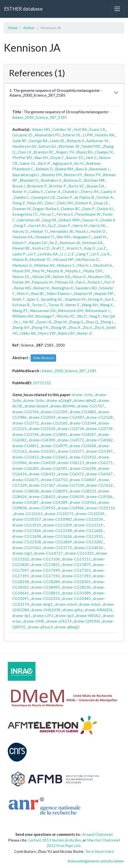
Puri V (110, 282)
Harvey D (20, 231)
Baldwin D (44, 169)
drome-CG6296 (83, 468)
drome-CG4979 (54, 446)
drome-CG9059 (71, 497)
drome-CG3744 (26, 434)
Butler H (19, 192)
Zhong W (58, 327)
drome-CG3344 (83, 423)
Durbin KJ (105, 209)
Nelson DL (21, 277)
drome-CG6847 (83, 480)
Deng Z (19, 203)
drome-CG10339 (90, 514)
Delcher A (105, 197)
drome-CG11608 (27, 536)
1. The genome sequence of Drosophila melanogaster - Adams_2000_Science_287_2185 (56, 93)
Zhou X (74, 327)
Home (13, 28)
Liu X (105, 254)
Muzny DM (93, 271)
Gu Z (52, 225)
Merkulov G (22, 265)
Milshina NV (44, 265)
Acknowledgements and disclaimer (96, 861)
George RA (38, 141)
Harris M (80, 225)
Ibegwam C (82, 237)
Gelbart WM (69, 220)
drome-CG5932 (83, 457)
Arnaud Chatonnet (98, 834)
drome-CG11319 (89, 525)
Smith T (19, 299)
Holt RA (80, 129)
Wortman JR (69, 146)
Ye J (17, 322)
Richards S (75, 141)
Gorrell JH (37, 225)
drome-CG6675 (26, 480)
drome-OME (34, 621)
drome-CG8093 (54, 491)
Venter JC (85, 333)
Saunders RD (86, 288)
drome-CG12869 (58, 542)
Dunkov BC (71, 209)
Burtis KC (76, 186)
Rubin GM (66, 333)
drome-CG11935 (89, 536)
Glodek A (108, 220)
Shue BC (38, 293)
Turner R (56, 305)
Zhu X (99, 327)
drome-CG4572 (71, 440)
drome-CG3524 (42, 429)
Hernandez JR (61, 231)
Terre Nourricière (100, 851)
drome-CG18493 (46, 587)
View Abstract (43, 358)
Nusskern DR (99, 277)
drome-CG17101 (76, 570)
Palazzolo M (42, 282)
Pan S (81, 282)
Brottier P (58, 186)
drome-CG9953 (42, 508)
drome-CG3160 (54, 423)
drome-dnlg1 (42, 604)
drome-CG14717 (49, 553)
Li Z (71, 254)
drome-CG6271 (99, 463)
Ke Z (53, 243)
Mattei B (20, 259)
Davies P (65, 197)
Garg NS (49, 220)
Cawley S (108, 192)
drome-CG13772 (58, 548)
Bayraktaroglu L (26, 175)
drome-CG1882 (83, 412)
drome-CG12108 (27, 542)
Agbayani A (62, 163)
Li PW (88, 135)
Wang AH (90, 305)
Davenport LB (43, 197)
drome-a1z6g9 (59, 400)
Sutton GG (47, 146)
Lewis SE (57, 141)
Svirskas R (21, 305)
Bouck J (19, 186)
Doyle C (57, 158)
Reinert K (41, 288)
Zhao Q (92, 322)
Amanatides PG (48, 135)
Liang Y (82, 254)
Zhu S (87, 327)
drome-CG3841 (54, 434)
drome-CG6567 (99, 474)
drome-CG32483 (76, 598)
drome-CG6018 (42, 463)
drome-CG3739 (99, 429)
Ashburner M (97, 141)
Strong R (95, 299)
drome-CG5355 (42, 451)
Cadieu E (36, 192)
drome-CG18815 (46, 593)
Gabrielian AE (29, 220)
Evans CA (97, 129)
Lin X (95, 254)
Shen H (23, 293)
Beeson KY (73, 175)
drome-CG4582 (99, 440)
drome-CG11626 (58, 536)
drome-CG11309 (58, 525)
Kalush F (19, 243)
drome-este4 (66, 604)
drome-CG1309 (54, 412)
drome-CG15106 (46, 559)
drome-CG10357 (27, 519)
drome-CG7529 (71, 485)
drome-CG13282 (89, 542)
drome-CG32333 (46, 598)
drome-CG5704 (26, 412)
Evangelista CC (25, 214)
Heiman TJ (39, 231)
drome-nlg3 (22, 553)
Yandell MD (91, 146)
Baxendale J (99, 169)
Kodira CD (41, 248)
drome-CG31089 (76, 593)
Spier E (33, 299)
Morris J (84, 265)
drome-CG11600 (89, 531)
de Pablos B (84, 197)
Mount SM (21, 271)
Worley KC (66, 316)
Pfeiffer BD (22, 158)
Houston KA (23, 237)
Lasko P (19, 254)
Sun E (109, 299)
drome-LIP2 (43, 616)
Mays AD (35, 203)
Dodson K (83, 203)
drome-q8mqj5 (67, 627)
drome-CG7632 (99, 485)
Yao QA (109, 316)
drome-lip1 (22, 616)
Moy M (38, 271)
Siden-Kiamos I (59, 293)
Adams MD (41, 129)
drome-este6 (90, 604)
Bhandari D (29, 180)
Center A (53, 192)
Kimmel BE (21, 248)
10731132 (42, 383)
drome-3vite (34, 400)
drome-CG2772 (26, 423)
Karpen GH (38, 243)
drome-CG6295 (54, 468)
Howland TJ (45, 237)
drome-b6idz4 (36, 406)
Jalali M (100, 237)
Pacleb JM (21, 282)
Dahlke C (21, 197)
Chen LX (25, 152)
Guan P (64, 225)
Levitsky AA (48, 254)
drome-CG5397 (99, 451)
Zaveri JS (44, 322)
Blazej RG (85, 152)
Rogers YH (65, 152)
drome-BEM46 (63, 406)
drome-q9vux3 (40, 627)
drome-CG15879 (76, 564)
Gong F (20, 225)
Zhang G (76, 322)
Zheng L (107, 322)
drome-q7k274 (59, 621)
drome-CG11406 (27, 531)
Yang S (95, 316)
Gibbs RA (28, 333)
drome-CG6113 (71, 463)
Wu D (82, 316)
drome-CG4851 (26, 446)
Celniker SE (62, 129)
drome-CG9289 (54, 502)
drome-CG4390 (42, 440)
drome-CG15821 (46, 564)
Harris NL (98, 225)
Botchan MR (94, 180)
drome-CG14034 (89, 548)
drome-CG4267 (83, 434)
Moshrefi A (103, 265)
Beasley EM (52, 175)
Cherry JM (90, 192)
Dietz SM (65, 203)
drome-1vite (82, 395)
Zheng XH (21, 327)
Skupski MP (104, 293)
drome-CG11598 (58, 531)
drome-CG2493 (71, 417)
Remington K (62, 288)
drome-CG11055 (27, 525)
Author (29, 28)
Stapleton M (75, 299)
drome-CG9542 (83, 502)
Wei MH (63, 237)
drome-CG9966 (71, 508)
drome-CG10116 (101, 508)
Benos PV (92, 175)
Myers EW (47, 333)
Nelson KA (61, 277)
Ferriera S (65, 214)
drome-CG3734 (71, 429)
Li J (63, 254)
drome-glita (73, 610)
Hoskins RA (105, 135)
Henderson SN (24, 146)
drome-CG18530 (76, 587)
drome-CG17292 (76, 576)
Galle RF (19, 141)
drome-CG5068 (83, 446)
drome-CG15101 (79, 553)
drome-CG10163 (28, 514)
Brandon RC (44, 152)
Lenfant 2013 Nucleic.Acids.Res (55, 840)
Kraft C (58, 248)
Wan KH (41, 158)
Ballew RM (64, 169)
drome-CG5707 (91, 406)
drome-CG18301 (76, 582)
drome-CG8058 (26, 491)
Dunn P (88, 209)
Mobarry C (66, 265)
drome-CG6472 (71, 474)
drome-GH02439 (46, 610)
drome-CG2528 (99, 417)
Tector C (39, 305)
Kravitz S (74, 248)
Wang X (106, 305)
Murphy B (55, 271)
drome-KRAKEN (98, 610)
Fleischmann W (88, 214)
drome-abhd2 (85, 400)
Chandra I (71, 192)
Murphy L (73, 271)
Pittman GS (64, 282)
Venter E (72, 305)
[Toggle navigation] (117, 9)
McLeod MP (63, 259)
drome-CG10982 (58, 519)
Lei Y (32, 254)
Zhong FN (40, 327)
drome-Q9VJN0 (87, 621)
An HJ (79, 163)
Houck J (82, 231)
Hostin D (98, 231)
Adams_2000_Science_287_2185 (40, 117)
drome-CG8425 (42, 497)
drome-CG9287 (26, 502)
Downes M (21, 209)
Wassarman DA (43, 311)
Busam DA (95, 186)
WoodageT (45, 316)
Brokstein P (37, 186)
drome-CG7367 (42, 485)
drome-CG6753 (54, 480)
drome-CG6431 (42, 474)
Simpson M (83, 293)
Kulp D (90, 248)
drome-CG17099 (46, 570)
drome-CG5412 (26, 457)
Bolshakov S (51, 180)
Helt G (91, 158)
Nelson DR (41, 277)
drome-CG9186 (99, 497)
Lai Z (102, 248)
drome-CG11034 (89, 519)
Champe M (104, 152)
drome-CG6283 (26, 468)
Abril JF (44, 163)
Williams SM (23, 316)
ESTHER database (23, 9)
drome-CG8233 (83, 491)
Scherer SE (72, 135)
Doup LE (101, 203)
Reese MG (23, 288)
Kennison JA (70, 243)
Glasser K (90, 220)
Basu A (81, 169)
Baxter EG (75, 158)
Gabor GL (28, 163)
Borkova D (72, 180)
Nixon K (79, 277)
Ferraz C (47, 214)
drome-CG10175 (59, 514)
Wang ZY (20, 311)
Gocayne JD (22, 135)
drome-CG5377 (71, 451)
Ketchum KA (92, 243)
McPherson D (88, 259)
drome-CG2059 (42, 417)
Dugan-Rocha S (46, 209)
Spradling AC (52, 299)
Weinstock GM (70, 311)
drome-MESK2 (88, 616)
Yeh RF (28, 322)
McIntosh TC (40, 259)
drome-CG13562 (27, 548)
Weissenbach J (97, 311)
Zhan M (60, 322)
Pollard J (95, 282)
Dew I (50, 203)
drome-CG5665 (54, 457)
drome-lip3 (65, 616)
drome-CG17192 (46, 576)
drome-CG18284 (46, 582)
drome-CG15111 (76, 559)
